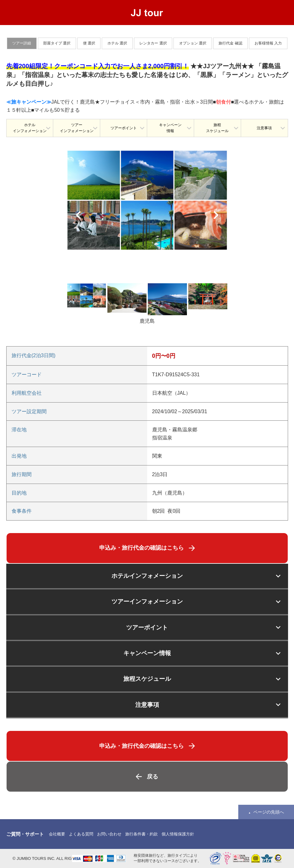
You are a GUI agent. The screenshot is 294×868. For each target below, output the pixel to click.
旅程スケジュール (217, 128)
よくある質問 (81, 834)
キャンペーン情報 (170, 128)
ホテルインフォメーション (30, 128)
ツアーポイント (124, 128)
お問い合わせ (109, 834)
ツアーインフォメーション (77, 128)
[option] (147, 200)
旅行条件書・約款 (142, 834)
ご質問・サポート (25, 834)
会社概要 (57, 834)
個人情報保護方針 (178, 834)
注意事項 (264, 128)
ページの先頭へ (269, 812)
